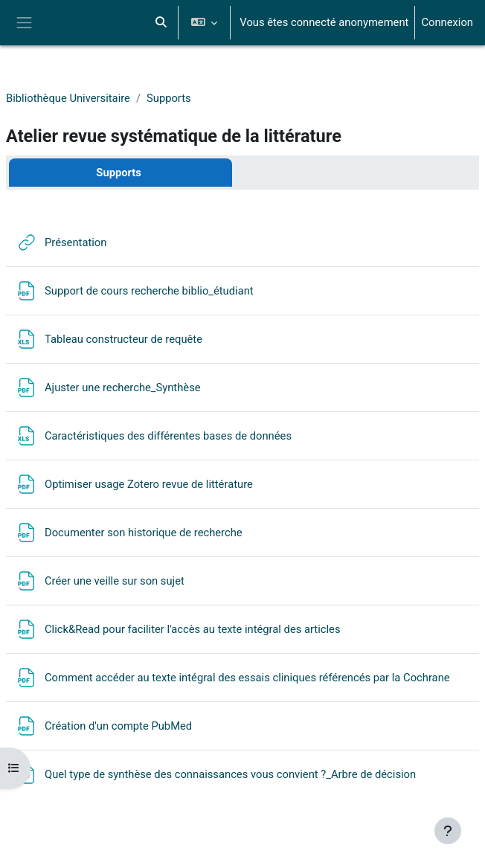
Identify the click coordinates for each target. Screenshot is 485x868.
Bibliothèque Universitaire (68, 98)
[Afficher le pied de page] (448, 831)
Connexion (447, 22)
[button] (161, 23)
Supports (169, 98)
